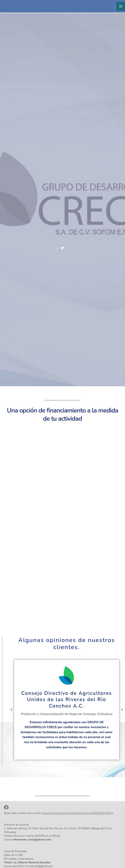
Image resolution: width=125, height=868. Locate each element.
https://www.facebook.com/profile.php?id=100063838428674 (78, 813)
